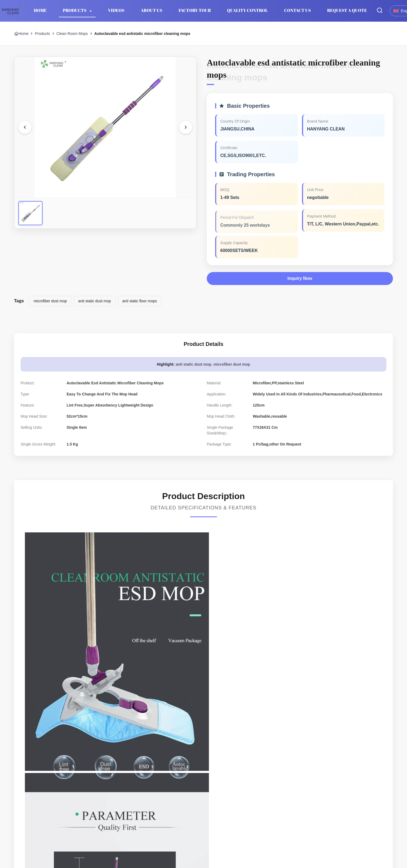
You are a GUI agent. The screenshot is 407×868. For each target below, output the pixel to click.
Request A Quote (347, 10)
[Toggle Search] (380, 11)
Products (75, 10)
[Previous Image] (25, 127)
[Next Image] (186, 127)
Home (40, 10)
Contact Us (298, 10)
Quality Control (247, 10)
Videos (116, 10)
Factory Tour (195, 10)
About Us (152, 10)
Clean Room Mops (72, 34)
